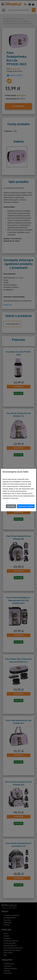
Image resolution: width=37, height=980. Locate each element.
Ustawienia (11, 506)
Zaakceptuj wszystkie (26, 506)
